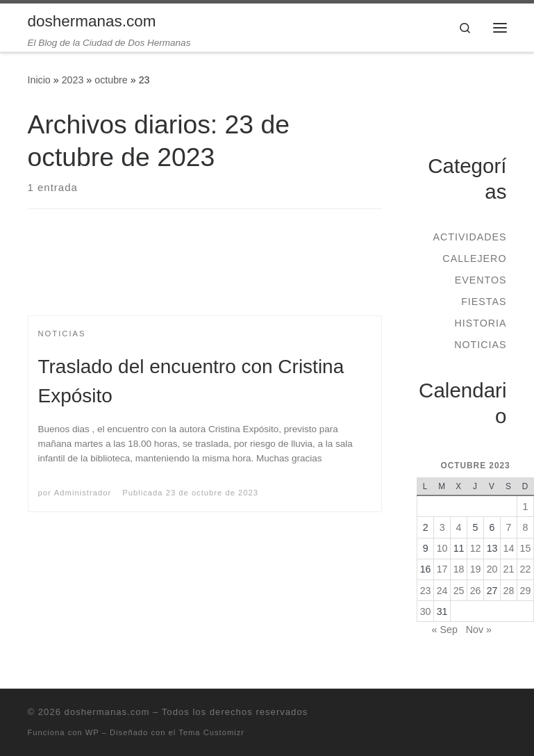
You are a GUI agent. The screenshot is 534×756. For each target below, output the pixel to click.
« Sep (445, 630)
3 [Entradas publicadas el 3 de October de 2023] (442, 527)
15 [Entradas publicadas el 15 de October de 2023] (526, 548)
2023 (73, 80)
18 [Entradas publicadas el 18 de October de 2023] (459, 569)
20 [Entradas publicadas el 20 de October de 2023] (492, 569)
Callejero (474, 258)
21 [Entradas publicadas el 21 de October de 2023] (509, 569)
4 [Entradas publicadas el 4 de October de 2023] (459, 527)
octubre (111, 80)
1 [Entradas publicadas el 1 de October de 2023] (526, 507)
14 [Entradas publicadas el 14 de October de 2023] (509, 548)
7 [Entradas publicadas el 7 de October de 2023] (509, 527)
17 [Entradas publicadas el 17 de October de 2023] (442, 569)
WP (92, 732)
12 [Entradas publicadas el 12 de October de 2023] (476, 548)
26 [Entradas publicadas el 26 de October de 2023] (476, 591)
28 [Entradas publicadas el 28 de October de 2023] (509, 591)
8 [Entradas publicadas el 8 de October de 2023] (526, 527)
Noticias (480, 345)
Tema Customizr (211, 732)
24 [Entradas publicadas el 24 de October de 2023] (442, 591)
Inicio (39, 80)
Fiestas (484, 302)
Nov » (479, 630)
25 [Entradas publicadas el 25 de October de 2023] (459, 591)
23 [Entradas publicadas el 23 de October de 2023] (426, 591)
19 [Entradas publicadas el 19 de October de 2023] (476, 569)
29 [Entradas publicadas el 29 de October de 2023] (526, 591)
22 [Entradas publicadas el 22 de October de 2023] (526, 569)
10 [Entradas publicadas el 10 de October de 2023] (442, 548)
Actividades (469, 237)
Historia (480, 323)
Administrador (83, 493)
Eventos (481, 280)
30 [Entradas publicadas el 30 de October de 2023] (426, 611)
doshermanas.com (107, 712)
